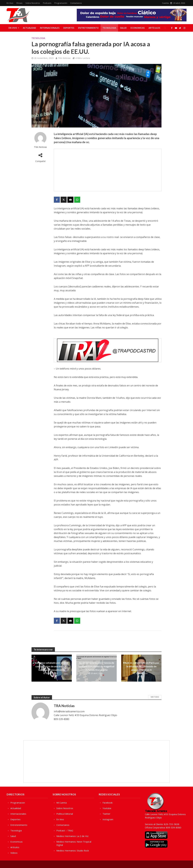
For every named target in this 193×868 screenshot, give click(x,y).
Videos (14, 853)
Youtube (107, 808)
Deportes (69, 28)
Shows (19, 3)
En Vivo (10, 3)
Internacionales (50, 28)
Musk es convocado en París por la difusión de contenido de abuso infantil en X (141, 666)
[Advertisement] (108, 170)
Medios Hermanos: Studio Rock (73, 851)
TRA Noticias (64, 58)
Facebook (108, 803)
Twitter (106, 814)
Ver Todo (155, 697)
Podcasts (47, 3)
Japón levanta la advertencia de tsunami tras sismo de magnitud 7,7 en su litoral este (96, 666)
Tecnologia (109, 28)
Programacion (18, 803)
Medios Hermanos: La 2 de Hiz (72, 836)
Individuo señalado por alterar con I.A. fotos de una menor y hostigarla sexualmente (52, 666)
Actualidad (29, 28)
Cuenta (165, 3)
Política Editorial (65, 814)
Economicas (138, 28)
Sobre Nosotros (33, 3)
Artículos (154, 28)
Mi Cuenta (62, 803)
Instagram (108, 819)
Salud (123, 28)
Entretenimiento (88, 28)
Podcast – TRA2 (65, 830)
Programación (61, 3)
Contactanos (76, 3)
